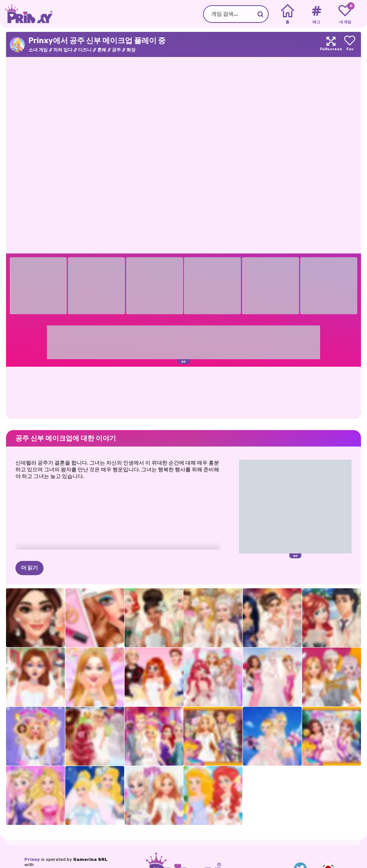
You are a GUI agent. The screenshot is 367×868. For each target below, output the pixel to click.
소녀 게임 (38, 50)
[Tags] (316, 14)
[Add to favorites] (350, 44)
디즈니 (85, 50)
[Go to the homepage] (26, 14)
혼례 (102, 50)
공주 (116, 50)
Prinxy (32, 859)
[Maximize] (331, 44)
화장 (131, 50)
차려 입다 (63, 50)
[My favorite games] (345, 14)
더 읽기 (29, 568)
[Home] (288, 14)
